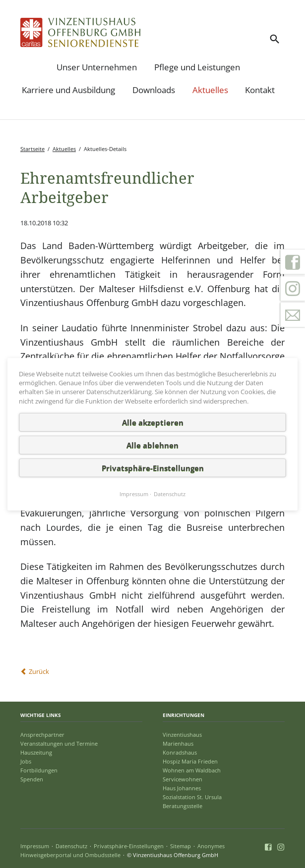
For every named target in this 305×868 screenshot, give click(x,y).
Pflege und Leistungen (197, 67)
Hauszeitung (36, 752)
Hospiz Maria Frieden (190, 761)
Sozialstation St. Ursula (192, 797)
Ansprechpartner (42, 735)
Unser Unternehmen (97, 67)
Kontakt (260, 90)
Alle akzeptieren (153, 422)
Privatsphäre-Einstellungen (129, 846)
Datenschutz (71, 846)
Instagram (293, 289)
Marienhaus (178, 743)
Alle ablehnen (152, 445)
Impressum (35, 846)
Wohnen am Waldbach (192, 770)
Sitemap (181, 846)
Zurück (39, 671)
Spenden (32, 779)
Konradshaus (180, 752)
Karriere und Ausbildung (68, 90)
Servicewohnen (183, 779)
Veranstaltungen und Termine (59, 743)
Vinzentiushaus (182, 735)
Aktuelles (210, 90)
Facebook (293, 262)
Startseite (32, 149)
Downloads (154, 90)
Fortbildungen (39, 770)
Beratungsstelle (183, 806)
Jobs (26, 761)
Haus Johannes (182, 788)
